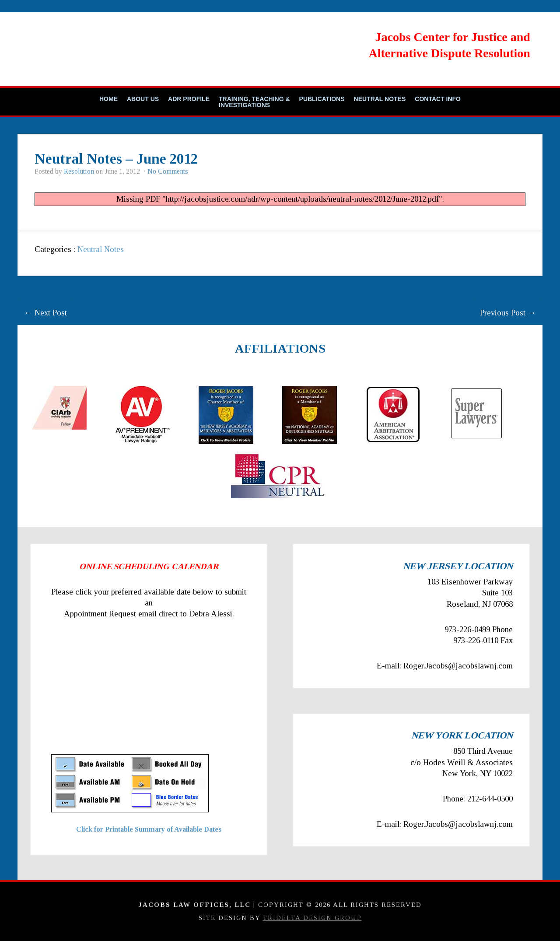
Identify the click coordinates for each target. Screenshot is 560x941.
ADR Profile (189, 99)
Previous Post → (508, 313)
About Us (143, 99)
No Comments (168, 171)
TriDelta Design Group (312, 918)
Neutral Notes (380, 99)
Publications (322, 99)
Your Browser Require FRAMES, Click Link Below (130, 695)
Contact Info (438, 99)
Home (108, 99)
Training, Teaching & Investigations (254, 102)
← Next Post (45, 313)
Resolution (79, 171)
